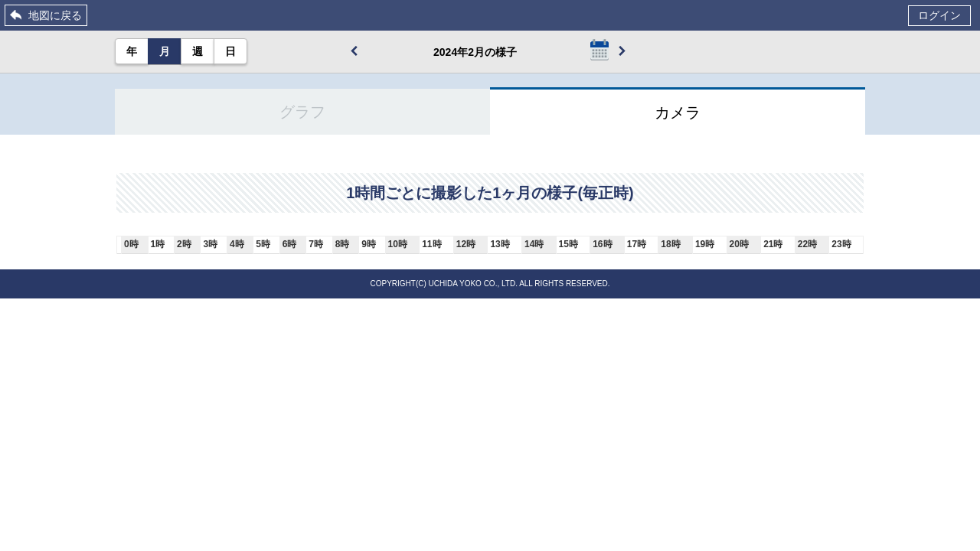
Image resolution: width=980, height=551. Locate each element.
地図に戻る (55, 15)
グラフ (302, 112)
